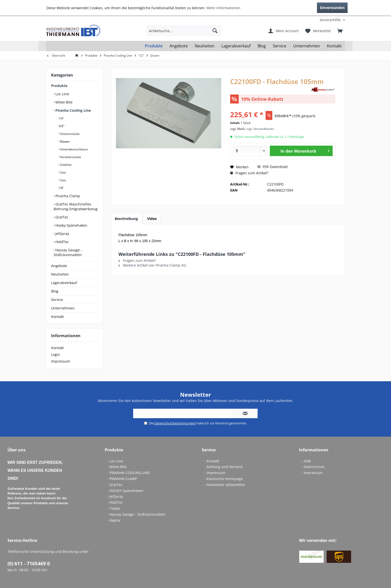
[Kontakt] (334, 46)
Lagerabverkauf (64, 283)
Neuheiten (60, 274)
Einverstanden (332, 8)
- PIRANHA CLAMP (122, 479)
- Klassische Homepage (224, 479)
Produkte (59, 86)
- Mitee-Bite (117, 467)
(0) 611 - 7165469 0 (29, 564)
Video (152, 219)
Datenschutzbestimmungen (175, 423)
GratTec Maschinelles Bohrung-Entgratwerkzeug (76, 206)
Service (57, 300)
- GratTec (115, 485)
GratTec (61, 217)
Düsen (64, 142)
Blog (55, 291)
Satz (63, 172)
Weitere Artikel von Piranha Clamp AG (152, 265)
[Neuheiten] (205, 46)
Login (56, 354)
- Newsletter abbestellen (225, 485)
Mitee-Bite (63, 102)
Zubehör (66, 165)
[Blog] (262, 46)
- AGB (306, 461)
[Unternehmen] (307, 46)
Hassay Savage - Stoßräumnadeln (68, 252)
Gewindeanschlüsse (74, 149)
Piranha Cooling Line (73, 110)
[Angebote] (179, 46)
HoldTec (62, 242)
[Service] (280, 46)
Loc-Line (62, 94)
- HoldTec (115, 502)
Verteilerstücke (70, 157)
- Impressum (215, 473)
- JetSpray (115, 496)
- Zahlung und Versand (223, 467)
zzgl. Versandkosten (260, 129)
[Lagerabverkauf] (236, 46)
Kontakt (57, 317)
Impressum (61, 361)
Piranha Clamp (67, 196)
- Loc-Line (115, 461)
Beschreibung (126, 219)
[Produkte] (154, 46)
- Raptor (114, 520)
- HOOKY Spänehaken (125, 491)
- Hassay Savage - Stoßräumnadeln (136, 514)
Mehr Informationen (223, 8)
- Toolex (114, 508)
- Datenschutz (313, 467)
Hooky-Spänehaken (71, 225)
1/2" (61, 126)
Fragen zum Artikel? (249, 173)
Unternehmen (63, 308)
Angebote (59, 266)
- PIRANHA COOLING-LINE (129, 473)
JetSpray (62, 234)
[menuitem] (312, 20)
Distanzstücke (69, 134)
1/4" (61, 118)
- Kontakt (212, 461)
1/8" (61, 188)
